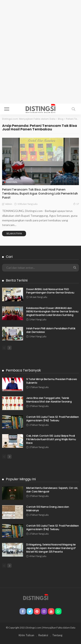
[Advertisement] (40, 61)
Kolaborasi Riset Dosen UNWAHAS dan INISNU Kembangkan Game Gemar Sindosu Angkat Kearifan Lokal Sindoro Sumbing (52, 312)
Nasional (12, 182)
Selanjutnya (14, 233)
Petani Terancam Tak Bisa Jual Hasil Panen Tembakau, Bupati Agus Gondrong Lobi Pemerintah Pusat (40, 193)
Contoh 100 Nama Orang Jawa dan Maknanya (48, 509)
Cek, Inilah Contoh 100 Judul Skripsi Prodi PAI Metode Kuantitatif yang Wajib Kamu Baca (51, 439)
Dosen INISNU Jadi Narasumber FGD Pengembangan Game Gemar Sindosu (50, 291)
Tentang (57, 635)
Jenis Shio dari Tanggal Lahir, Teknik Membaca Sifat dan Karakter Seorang (49, 400)
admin (9, 204)
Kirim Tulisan (26, 635)
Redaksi (43, 635)
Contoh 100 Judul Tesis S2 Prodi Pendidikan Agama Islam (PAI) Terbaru (53, 419)
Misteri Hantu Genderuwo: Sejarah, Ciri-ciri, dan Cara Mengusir (52, 490)
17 (76, 204)
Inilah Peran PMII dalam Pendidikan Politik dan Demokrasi (51, 330)
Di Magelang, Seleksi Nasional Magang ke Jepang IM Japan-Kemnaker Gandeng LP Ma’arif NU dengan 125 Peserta (51, 548)
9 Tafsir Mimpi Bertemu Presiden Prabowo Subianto (52, 381)
